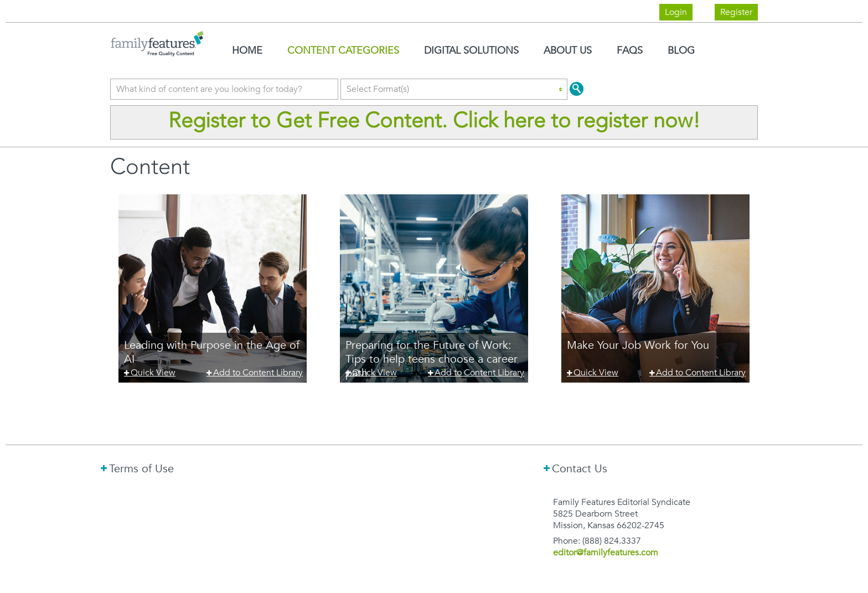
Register (736, 12)
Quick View (153, 373)
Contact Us (580, 468)
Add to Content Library (258, 373)
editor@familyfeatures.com (606, 553)
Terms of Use (141, 468)
